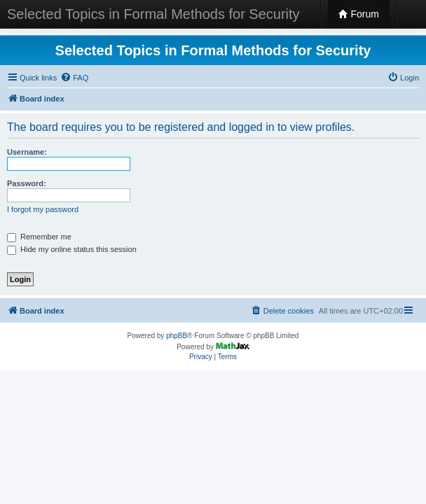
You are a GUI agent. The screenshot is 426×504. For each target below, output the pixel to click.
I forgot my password (43, 209)
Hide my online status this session (72, 249)
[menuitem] (74, 78)
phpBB (177, 336)
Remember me (39, 237)
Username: (27, 152)
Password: (27, 183)
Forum (359, 14)
